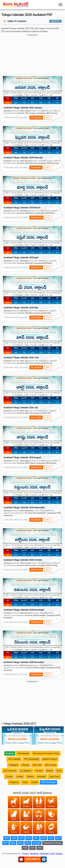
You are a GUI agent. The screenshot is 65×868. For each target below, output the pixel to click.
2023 (21, 838)
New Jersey (51, 765)
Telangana (13, 765)
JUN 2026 (36, 367)
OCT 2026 (36, 570)
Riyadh (34, 782)
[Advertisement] (32, 54)
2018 (58, 838)
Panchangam (23, 753)
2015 (20, 843)
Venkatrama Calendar (52, 843)
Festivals (10, 753)
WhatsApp (45, 854)
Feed (52, 854)
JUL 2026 (36, 417)
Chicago (25, 765)
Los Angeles (26, 771)
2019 (51, 838)
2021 (36, 838)
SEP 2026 (36, 520)
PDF (48, 118)
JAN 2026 (36, 118)
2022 (29, 838)
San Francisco (10, 771)
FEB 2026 (36, 168)
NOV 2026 (36, 622)
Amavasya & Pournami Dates (46, 753)
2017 (6, 843)
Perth (59, 771)
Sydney (30, 777)
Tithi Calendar (14, 759)
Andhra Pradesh (50, 759)
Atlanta (50, 771)
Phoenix (39, 771)
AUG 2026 (36, 467)
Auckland (41, 777)
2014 (28, 843)
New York (37, 765)
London (20, 777)
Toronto (9, 777)
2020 (44, 838)
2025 (7, 838)
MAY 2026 (36, 318)
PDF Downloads (31, 759)
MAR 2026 (36, 218)
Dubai (25, 782)
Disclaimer (34, 854)
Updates (59, 854)
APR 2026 (36, 267)
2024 (14, 838)
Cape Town (54, 777)
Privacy (26, 854)
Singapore (14, 782)
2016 (13, 843)
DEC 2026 (36, 674)
